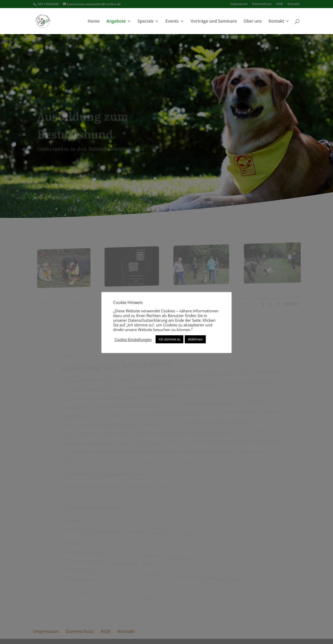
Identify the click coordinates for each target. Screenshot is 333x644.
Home (94, 22)
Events (172, 22)
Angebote (116, 22)
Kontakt (276, 22)
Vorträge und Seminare (214, 22)
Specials (146, 22)
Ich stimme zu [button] (169, 339)
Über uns (253, 22)
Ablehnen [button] (195, 339)
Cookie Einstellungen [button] (133, 339)
